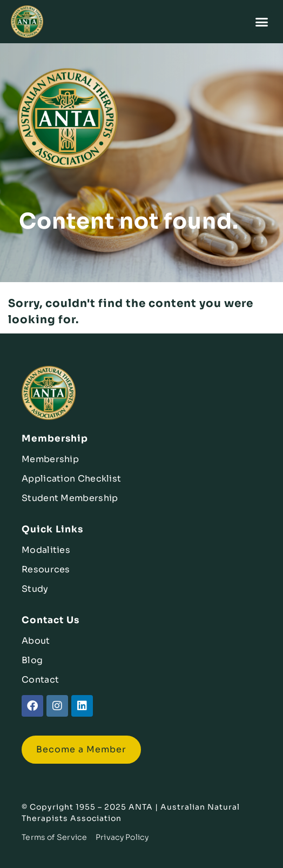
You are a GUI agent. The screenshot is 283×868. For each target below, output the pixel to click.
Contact (40, 680)
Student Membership (70, 498)
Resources (46, 569)
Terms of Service (54, 837)
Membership (50, 459)
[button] (262, 22)
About (36, 641)
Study (35, 589)
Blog (32, 660)
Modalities (46, 550)
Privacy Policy (122, 837)
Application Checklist (71, 479)
